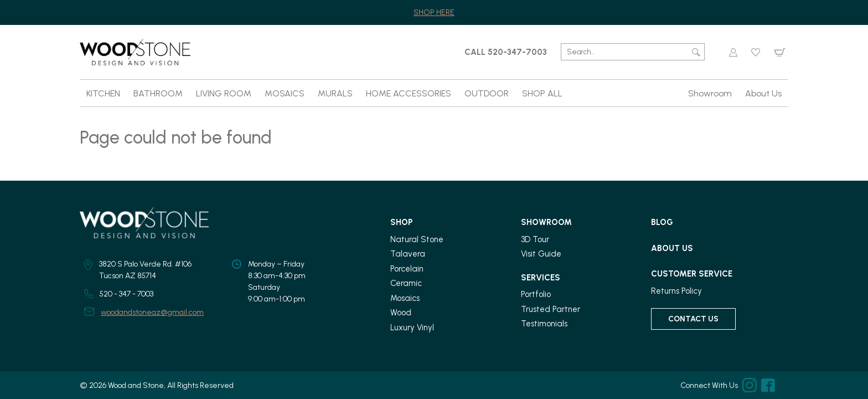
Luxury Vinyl (412, 328)
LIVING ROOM (224, 93)
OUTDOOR (487, 93)
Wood (401, 313)
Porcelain (407, 269)
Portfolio (536, 294)
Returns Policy (676, 291)
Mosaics (405, 298)
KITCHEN (103, 93)
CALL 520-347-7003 (506, 52)
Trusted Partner (551, 309)
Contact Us (693, 319)
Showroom (710, 93)
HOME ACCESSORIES (409, 93)
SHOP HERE (434, 12)
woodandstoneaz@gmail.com (152, 312)
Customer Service (692, 274)
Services (541, 278)
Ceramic (406, 283)
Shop (401, 222)
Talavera (408, 254)
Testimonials (544, 324)
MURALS (335, 93)
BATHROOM (158, 93)
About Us (763, 93)
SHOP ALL (542, 93)
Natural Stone (417, 239)
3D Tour (535, 239)
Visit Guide (541, 254)
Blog (662, 222)
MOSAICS (285, 93)
